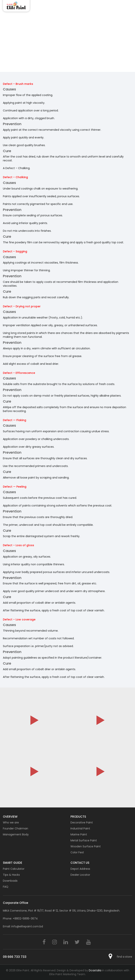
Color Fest (77, 852)
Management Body (16, 834)
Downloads (10, 881)
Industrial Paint (80, 828)
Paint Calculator (14, 869)
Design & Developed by (79, 970)
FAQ (6, 887)
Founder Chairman (16, 828)
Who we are (11, 822)
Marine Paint (79, 834)
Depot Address (80, 869)
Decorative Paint (82, 822)
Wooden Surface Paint (86, 846)
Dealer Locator (80, 875)
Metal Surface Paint (84, 840)
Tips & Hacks (11, 875)
